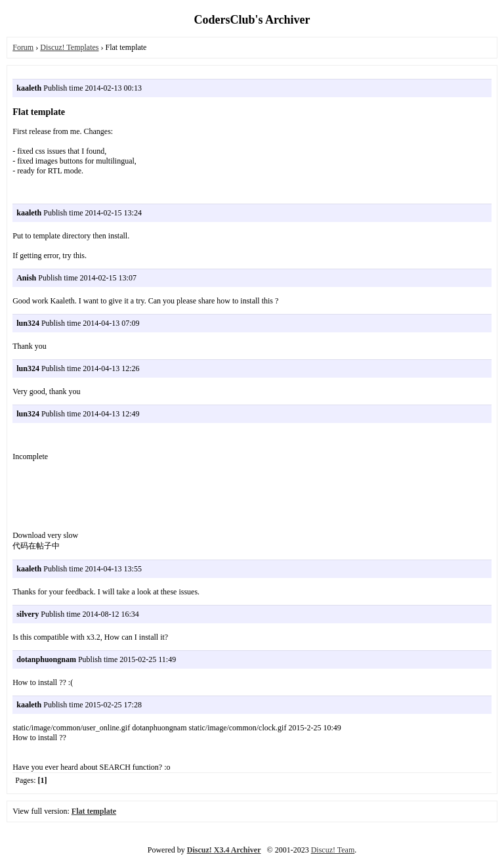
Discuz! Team (333, 850)
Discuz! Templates (69, 47)
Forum (23, 47)
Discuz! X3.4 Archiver (224, 850)
